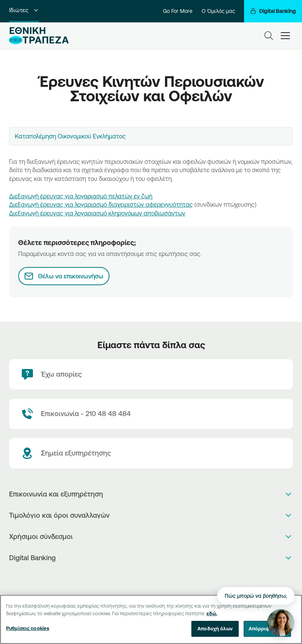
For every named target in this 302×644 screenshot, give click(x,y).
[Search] (269, 36)
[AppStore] (143, 578)
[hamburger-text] (285, 35)
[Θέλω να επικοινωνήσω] (64, 276)
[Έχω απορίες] (151, 374)
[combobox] (151, 136)
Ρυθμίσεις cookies (28, 632)
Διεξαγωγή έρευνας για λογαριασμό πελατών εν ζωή (81, 196)
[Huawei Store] (159, 578)
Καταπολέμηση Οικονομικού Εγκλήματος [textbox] (70, 136)
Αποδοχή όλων (215, 633)
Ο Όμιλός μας (218, 11)
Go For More (178, 11)
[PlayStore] (151, 578)
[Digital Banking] (273, 11)
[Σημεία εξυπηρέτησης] (151, 453)
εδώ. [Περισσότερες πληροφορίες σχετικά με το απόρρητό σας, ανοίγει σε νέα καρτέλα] (212, 617)
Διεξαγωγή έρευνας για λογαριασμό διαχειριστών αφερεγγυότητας (101, 204)
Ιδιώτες (24, 10)
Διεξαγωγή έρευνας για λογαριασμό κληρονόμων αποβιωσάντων (97, 213)
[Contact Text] (151, 414)
